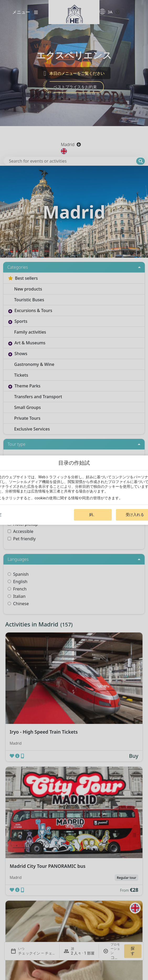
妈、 (93, 515)
